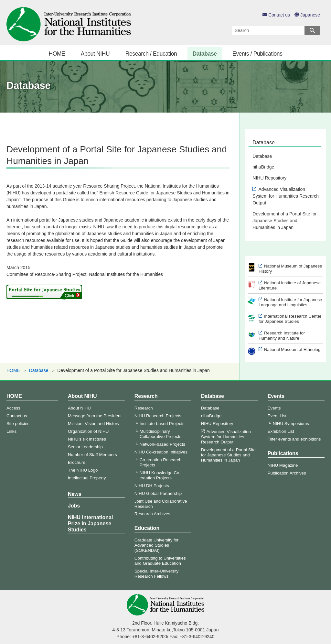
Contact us (276, 15)
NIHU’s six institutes (87, 439)
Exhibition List (281, 431)
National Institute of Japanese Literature (290, 285)
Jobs (74, 506)
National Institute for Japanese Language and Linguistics (290, 302)
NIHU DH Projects (152, 486)
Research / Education (151, 54)
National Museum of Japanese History (290, 269)
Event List (277, 416)
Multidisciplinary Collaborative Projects (160, 434)
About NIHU (95, 54)
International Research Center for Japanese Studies (290, 319)
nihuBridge (263, 167)
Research (146, 396)
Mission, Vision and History (94, 424)
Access (13, 408)
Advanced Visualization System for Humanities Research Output (286, 196)
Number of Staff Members (92, 455)
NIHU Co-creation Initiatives (161, 452)
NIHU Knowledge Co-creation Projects (160, 475)
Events (276, 396)
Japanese (307, 15)
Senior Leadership (85, 447)
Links (11, 431)
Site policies (18, 424)
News (75, 494)
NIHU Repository (269, 178)
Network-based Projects (162, 444)
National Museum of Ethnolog (292, 349)
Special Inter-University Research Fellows (157, 574)
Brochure (77, 462)
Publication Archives (287, 473)
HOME (57, 54)
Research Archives (152, 514)
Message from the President (95, 416)
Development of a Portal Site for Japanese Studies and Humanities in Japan (284, 221)
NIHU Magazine (283, 465)
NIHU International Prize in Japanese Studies (91, 524)
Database (205, 54)
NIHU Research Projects (158, 416)
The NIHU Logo (83, 470)
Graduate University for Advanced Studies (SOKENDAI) (157, 545)
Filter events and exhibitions (294, 439)
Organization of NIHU (88, 431)
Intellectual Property (87, 478)
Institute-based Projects (162, 424)
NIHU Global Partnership (158, 493)
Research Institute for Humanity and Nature (282, 336)
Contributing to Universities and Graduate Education (160, 561)
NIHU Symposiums (291, 424)
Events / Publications (257, 54)
